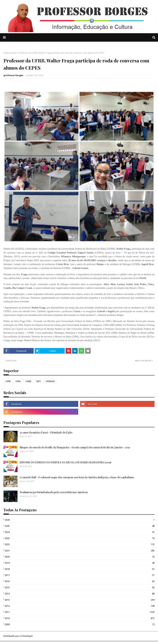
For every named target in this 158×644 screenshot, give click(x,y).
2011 (80, 612)
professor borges (14, 75)
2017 (80, 575)
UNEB (28, 381)
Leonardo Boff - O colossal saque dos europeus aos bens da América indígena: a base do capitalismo (77, 477)
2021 (80, 550)
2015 (80, 587)
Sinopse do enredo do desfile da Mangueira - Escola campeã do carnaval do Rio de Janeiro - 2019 (75, 447)
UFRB (8, 381)
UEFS (38, 381)
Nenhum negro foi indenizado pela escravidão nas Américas (54, 492)
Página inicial (10, 53)
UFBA (18, 381)
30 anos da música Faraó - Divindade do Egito (46, 432)
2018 (80, 569)
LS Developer (26, 636)
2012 (80, 606)
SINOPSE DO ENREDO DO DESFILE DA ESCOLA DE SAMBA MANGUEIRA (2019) (65, 462)
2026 (80, 520)
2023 (80, 538)
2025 (80, 526)
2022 (80, 544)
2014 (80, 594)
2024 (80, 532)
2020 (80, 557)
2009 (80, 624)
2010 (80, 618)
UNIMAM (50, 381)
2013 (80, 600)
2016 (80, 581)
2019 (80, 563)
